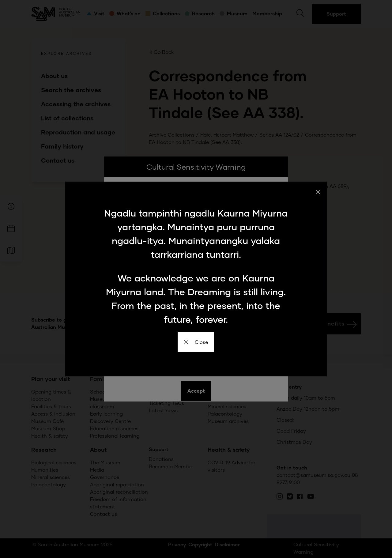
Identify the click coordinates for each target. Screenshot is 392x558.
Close (196, 342)
